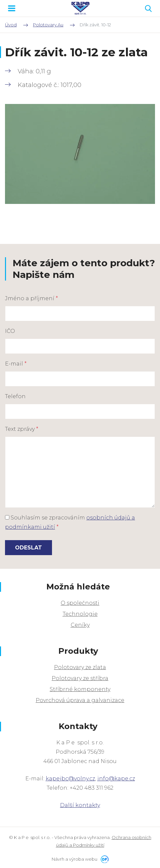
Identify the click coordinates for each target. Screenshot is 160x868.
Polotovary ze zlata (80, 667)
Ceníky (80, 625)
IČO (10, 331)
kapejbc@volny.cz (70, 779)
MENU (12, 8)
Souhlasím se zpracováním (70, 522)
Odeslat (28, 548)
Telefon (15, 396)
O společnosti (80, 603)
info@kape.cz (116, 779)
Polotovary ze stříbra (80, 678)
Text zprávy (22, 429)
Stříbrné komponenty (80, 689)
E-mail (16, 364)
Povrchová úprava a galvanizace (80, 700)
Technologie (80, 614)
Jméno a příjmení (31, 298)
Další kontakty (80, 805)
